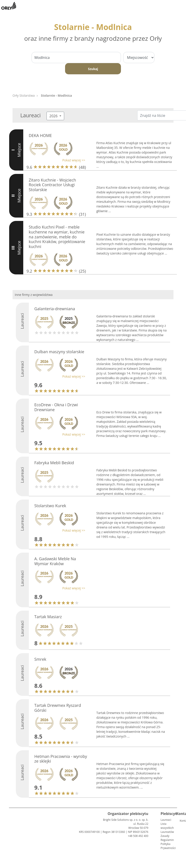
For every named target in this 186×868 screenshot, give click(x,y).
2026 (54, 116)
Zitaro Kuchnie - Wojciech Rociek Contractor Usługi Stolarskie (53, 185)
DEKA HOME (40, 135)
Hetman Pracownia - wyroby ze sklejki (61, 759)
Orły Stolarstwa (24, 95)
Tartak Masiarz (48, 617)
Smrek (40, 659)
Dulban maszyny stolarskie (59, 352)
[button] (56, 160)
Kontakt (182, 821)
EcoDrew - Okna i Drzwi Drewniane (56, 407)
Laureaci (166, 820)
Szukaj (93, 69)
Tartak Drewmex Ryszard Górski (58, 708)
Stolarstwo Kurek (50, 506)
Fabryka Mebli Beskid (54, 463)
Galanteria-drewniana (55, 309)
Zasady (165, 836)
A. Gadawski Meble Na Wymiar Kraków (55, 561)
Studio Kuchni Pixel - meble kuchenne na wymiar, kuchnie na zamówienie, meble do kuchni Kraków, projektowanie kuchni (57, 237)
